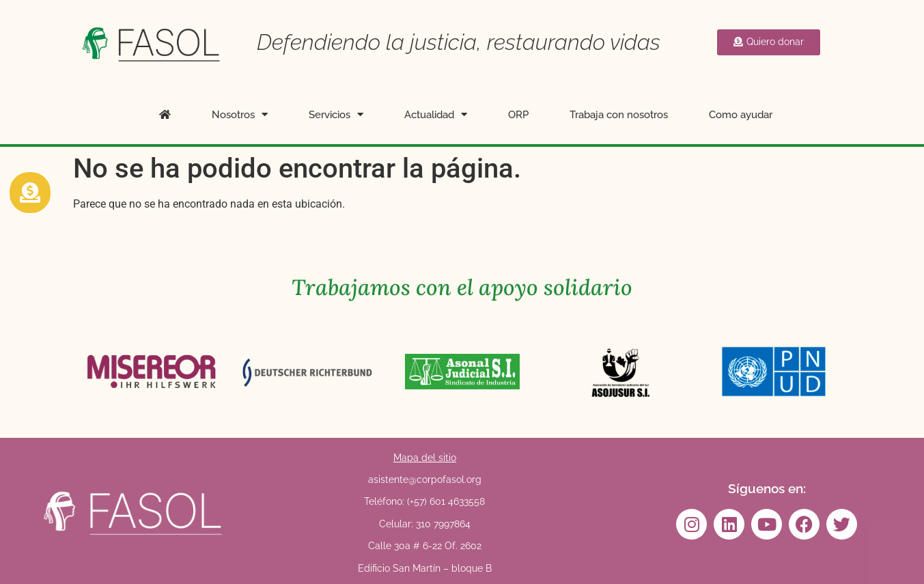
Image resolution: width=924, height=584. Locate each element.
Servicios (336, 114)
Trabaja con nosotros (619, 115)
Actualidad (436, 114)
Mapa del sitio (425, 458)
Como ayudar (741, 115)
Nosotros (240, 114)
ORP (518, 115)
